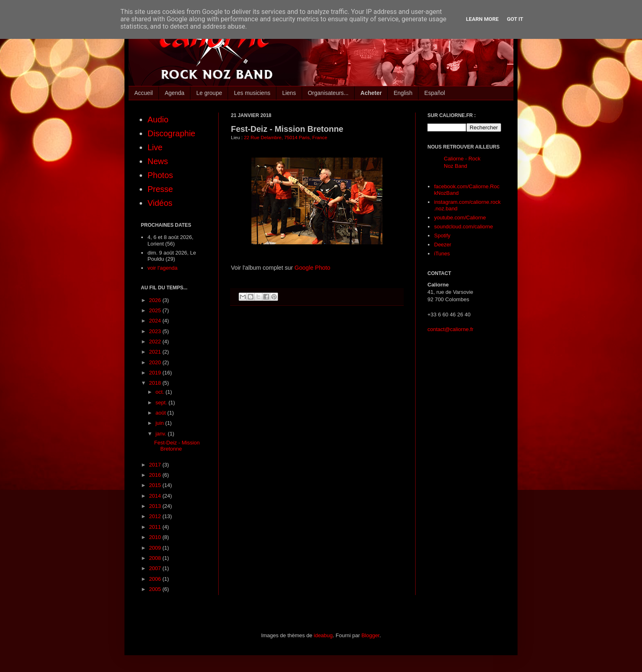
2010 (156, 537)
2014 (156, 496)
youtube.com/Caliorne (460, 218)
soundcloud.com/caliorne (463, 227)
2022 (156, 342)
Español (435, 93)
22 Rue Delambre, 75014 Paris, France (286, 137)
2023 (156, 331)
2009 (156, 548)
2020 (156, 362)
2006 (156, 579)
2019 (156, 373)
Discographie (171, 133)
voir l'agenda (162, 268)
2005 (156, 589)
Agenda (174, 93)
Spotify (442, 236)
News (158, 161)
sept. (162, 403)
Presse (160, 189)
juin (160, 423)
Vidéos (160, 203)
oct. (161, 392)
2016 (156, 475)
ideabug (323, 635)
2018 (156, 383)
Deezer (443, 245)
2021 (156, 352)
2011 (156, 527)
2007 (156, 568)
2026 (156, 300)
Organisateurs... (328, 93)
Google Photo (312, 268)
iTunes (442, 254)
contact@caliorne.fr (450, 329)
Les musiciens (252, 93)
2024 (156, 321)
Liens (289, 93)
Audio (158, 120)
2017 (156, 465)
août (162, 413)
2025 (156, 310)
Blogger (371, 635)
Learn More (482, 19)
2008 (156, 558)
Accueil (144, 93)
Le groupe (209, 93)
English (403, 93)
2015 (156, 485)
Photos (160, 175)
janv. (162, 434)
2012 (156, 516)
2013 (156, 506)
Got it (515, 19)
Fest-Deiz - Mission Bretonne (177, 446)
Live (155, 147)
